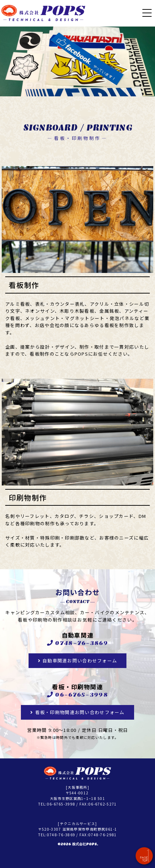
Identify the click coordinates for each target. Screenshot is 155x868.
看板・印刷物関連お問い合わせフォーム (80, 712)
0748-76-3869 (81, 643)
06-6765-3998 (81, 695)
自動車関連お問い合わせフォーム (80, 661)
